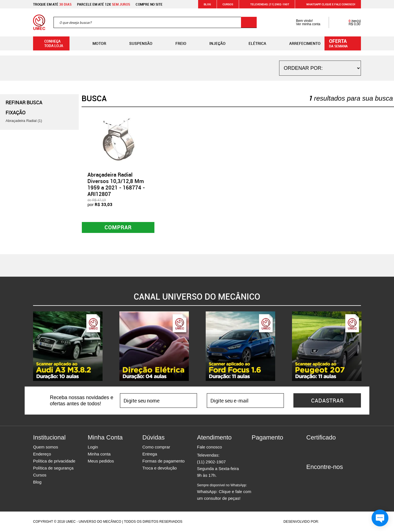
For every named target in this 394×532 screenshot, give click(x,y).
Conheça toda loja (49, 43)
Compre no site (149, 4)
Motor (95, 43)
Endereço (42, 454)
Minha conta (99, 454)
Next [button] (365, 346)
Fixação (16, 112)
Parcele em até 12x (104, 4)
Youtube (340, 477)
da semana (344, 43)
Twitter (330, 477)
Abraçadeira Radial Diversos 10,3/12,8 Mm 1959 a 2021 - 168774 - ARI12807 (116, 184)
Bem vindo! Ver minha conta (303, 22)
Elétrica (253, 43)
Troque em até (52, 4)
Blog (207, 4)
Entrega (150, 454)
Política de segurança (53, 468)
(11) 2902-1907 (211, 462)
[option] (68, 346)
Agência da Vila (330, 522)
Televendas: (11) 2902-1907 (266, 4)
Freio (176, 43)
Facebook (310, 477)
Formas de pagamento (164, 461)
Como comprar (156, 447)
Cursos (228, 4)
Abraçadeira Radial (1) (24, 121)
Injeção (213, 43)
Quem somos (46, 447)
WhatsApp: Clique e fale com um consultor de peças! (224, 492)
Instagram (320, 477)
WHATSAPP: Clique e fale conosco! (327, 4)
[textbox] (155, 22)
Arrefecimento (300, 43)
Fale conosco (209, 447)
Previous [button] (29, 346)
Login (93, 447)
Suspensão (136, 43)
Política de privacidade (54, 461)
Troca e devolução (160, 468)
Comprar (118, 227)
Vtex (350, 522)
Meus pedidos (101, 461)
